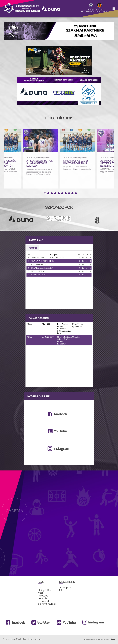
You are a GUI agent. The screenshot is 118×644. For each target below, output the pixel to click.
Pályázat (43, 596)
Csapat (42, 588)
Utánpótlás (44, 590)
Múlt (40, 593)
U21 (61, 590)
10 (76, 193)
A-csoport (65, 588)
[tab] (33, 248)
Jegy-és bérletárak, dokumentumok (47, 601)
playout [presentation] (33, 248)
